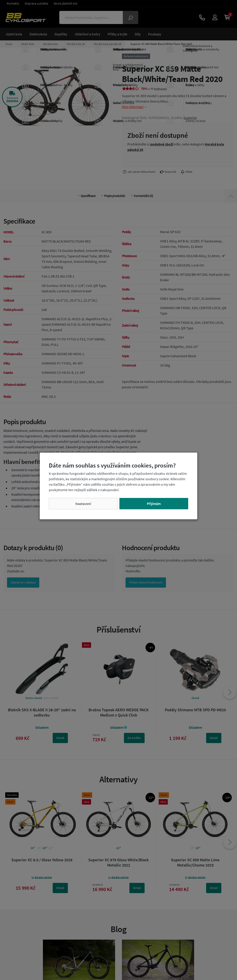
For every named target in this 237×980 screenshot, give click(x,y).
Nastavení (83, 504)
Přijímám (154, 504)
